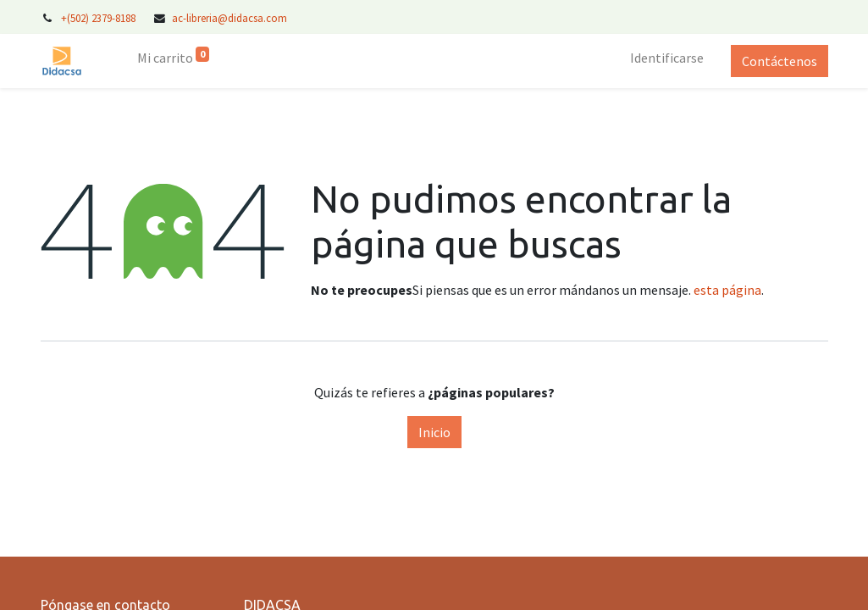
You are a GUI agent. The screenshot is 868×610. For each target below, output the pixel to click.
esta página (727, 290)
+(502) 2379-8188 (100, 18)
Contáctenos (780, 61)
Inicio (434, 432)
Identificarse (667, 58)
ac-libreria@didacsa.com (229, 18)
